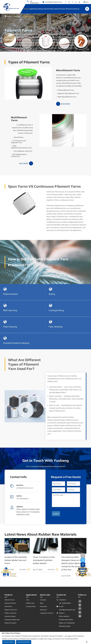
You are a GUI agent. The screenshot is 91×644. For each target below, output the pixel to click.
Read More (63, 104)
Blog (52, 9)
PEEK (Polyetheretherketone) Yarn (21, 147)
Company (40, 9)
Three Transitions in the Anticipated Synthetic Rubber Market (44, 560)
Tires (28, 600)
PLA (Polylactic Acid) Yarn (22, 151)
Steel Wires (8, 606)
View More (24, 569)
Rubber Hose (30, 603)
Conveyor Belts (31, 606)
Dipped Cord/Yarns (11, 610)
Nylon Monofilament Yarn (66, 97)
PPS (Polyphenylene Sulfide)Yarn (19, 155)
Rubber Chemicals (10, 613)
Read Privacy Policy (24, 642)
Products (27, 9)
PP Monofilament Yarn (65, 90)
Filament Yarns (29, 16)
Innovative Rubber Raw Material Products (12, 621)
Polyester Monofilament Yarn (68, 93)
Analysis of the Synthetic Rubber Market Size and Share (16, 560)
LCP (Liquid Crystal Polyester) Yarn (18, 142)
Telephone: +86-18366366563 (64, 601)
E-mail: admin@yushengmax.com (66, 608)
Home (9, 16)
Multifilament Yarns (19, 119)
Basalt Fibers (18, 137)
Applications (33, 9)
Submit (56, 514)
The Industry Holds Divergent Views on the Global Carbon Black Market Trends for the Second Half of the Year (74, 563)
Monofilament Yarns (68, 70)
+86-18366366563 (33, 2)
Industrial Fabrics (10, 603)
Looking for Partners (60, 9)
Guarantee (47, 9)
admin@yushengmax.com (52, 2)
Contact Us (76, 9)
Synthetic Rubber (10, 616)
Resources (69, 9)
